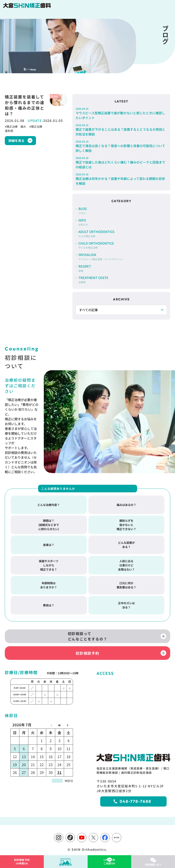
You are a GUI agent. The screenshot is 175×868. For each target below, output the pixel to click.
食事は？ (49, 543)
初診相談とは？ (153, 864)
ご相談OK (109, 861)
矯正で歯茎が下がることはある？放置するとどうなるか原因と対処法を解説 (121, 130)
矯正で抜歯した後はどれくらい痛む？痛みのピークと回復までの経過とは (121, 163)
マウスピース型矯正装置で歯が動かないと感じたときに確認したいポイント (121, 113)
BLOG (83, 210)
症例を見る (66, 864)
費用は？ (49, 604)
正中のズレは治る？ (126, 604)
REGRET (85, 268)
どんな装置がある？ (126, 543)
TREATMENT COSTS (93, 279)
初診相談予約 (87, 652)
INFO (83, 222)
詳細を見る (16, 140)
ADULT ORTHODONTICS (96, 233)
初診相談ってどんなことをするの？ (88, 635)
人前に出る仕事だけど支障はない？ (126, 564)
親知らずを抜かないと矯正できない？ (126, 523)
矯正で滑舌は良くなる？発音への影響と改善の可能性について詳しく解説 (121, 146)
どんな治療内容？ (49, 503)
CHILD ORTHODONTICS (96, 245)
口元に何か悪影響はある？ (126, 584)
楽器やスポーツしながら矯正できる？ (49, 564)
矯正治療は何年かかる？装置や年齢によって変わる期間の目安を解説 (121, 179)
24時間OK (22, 861)
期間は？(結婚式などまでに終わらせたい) (49, 523)
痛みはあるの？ (126, 503)
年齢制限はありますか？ (49, 584)
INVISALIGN (101, 256)
